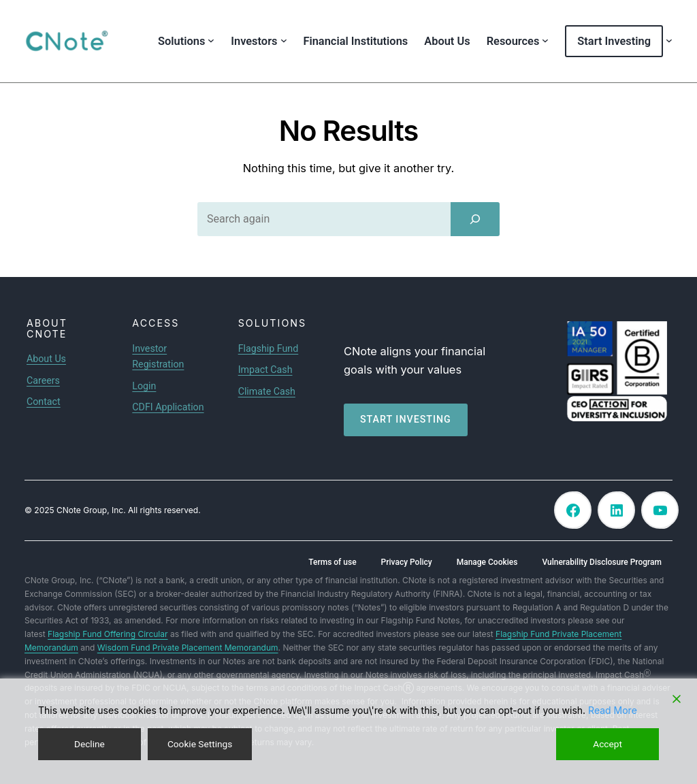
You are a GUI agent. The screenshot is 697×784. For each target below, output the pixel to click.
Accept (608, 744)
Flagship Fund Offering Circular (108, 634)
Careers (43, 380)
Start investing (406, 419)
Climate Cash (267, 391)
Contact (44, 402)
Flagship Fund (269, 348)
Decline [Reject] (89, 744)
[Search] (475, 219)
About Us (46, 359)
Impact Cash (265, 370)
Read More (613, 710)
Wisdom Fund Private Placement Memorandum (188, 648)
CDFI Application (168, 407)
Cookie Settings (200, 744)
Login (144, 386)
